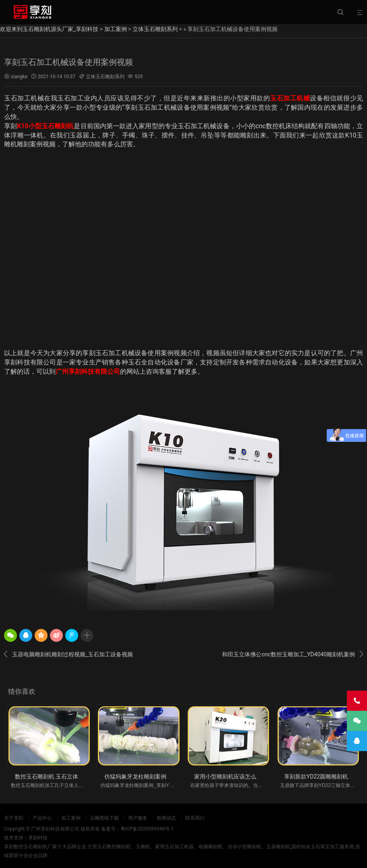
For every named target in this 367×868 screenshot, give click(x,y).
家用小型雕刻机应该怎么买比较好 (236, 776)
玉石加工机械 (290, 98)
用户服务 (138, 818)
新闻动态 (166, 818)
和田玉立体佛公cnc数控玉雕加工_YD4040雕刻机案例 (292, 654)
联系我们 (195, 818)
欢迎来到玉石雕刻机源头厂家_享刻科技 (49, 29)
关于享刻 (14, 818)
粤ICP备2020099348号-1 (147, 829)
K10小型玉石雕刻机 (45, 126)
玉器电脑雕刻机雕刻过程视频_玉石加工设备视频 (68, 654)
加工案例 (116, 29)
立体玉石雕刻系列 (155, 29)
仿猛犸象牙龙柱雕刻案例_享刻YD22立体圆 (158, 776)
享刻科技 (38, 838)
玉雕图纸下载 (104, 818)
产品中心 (42, 818)
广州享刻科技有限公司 (88, 372)
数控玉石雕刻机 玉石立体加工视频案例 (63, 776)
